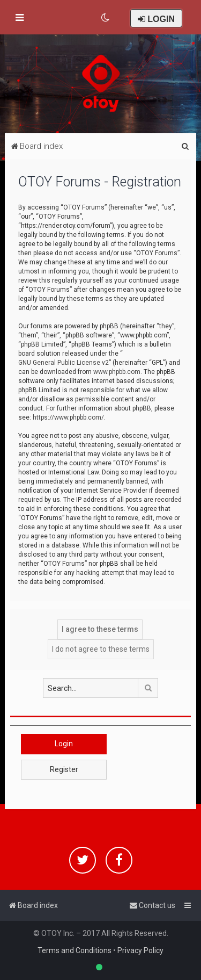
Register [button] (64, 769)
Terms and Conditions (75, 950)
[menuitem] (106, 18)
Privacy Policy (140, 950)
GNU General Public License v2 (64, 363)
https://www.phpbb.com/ (68, 417)
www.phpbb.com (117, 372)
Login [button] (64, 744)
